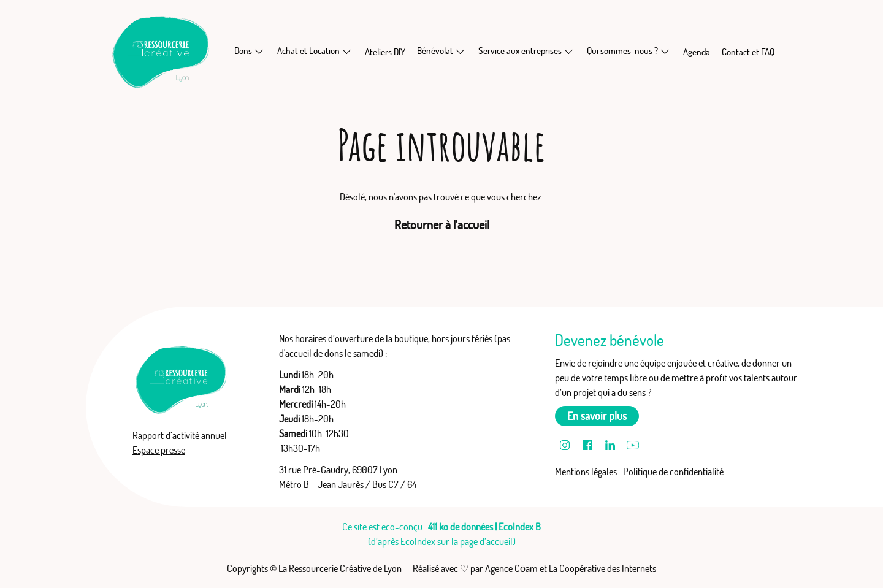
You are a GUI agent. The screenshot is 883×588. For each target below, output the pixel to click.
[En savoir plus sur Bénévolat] (461, 51)
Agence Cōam (511, 568)
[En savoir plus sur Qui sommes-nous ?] (665, 51)
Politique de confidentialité (673, 472)
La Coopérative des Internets (602, 568)
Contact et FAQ (748, 52)
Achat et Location (308, 51)
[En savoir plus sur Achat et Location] (347, 51)
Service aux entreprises (520, 51)
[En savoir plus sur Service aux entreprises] (569, 51)
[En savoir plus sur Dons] (259, 51)
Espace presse (159, 450)
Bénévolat (435, 51)
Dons (243, 51)
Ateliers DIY (385, 52)
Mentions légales (586, 472)
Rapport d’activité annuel (180, 435)
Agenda (697, 52)
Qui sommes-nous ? (622, 51)
